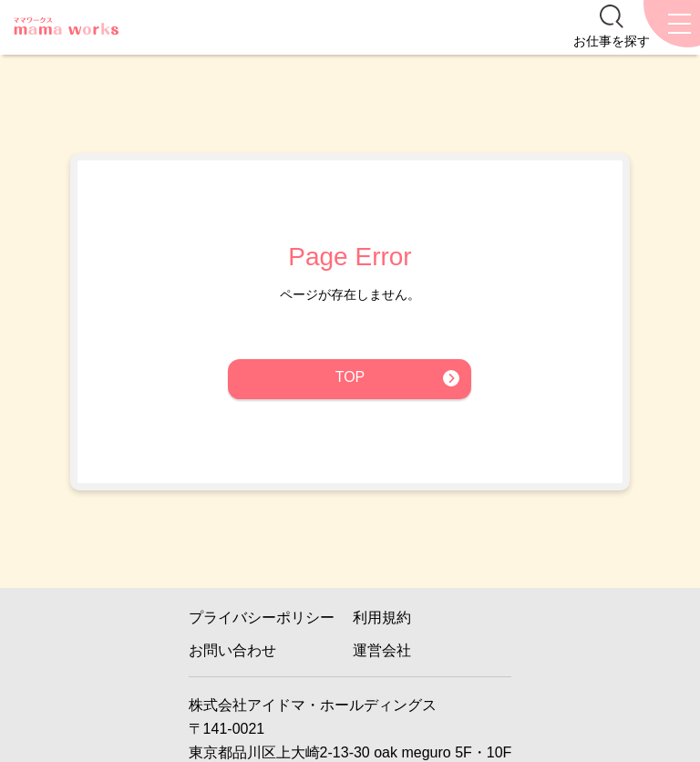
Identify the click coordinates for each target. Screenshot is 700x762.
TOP (350, 377)
